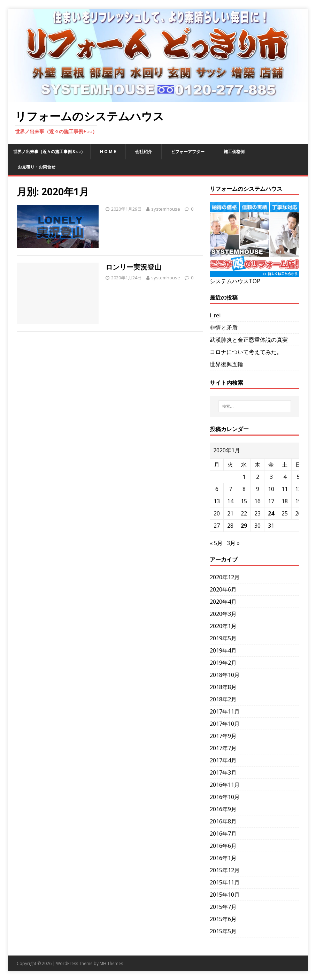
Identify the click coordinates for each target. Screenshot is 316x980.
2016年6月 (223, 846)
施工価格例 (234, 152)
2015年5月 (223, 931)
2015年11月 (225, 882)
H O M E (108, 152)
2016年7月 (223, 834)
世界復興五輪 (226, 364)
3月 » (233, 543)
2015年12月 (225, 870)
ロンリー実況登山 (133, 267)
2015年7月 (223, 907)
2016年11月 (225, 785)
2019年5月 (223, 638)
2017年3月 (223, 772)
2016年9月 (223, 809)
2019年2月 (223, 663)
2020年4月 (223, 602)
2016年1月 (223, 858)
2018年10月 (225, 675)
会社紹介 (144, 152)
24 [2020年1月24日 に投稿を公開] (271, 513)
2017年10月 (225, 724)
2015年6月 (223, 919)
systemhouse (166, 209)
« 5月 (216, 543)
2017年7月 (223, 748)
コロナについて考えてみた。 (246, 352)
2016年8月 (223, 821)
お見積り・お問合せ (37, 167)
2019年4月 (223, 650)
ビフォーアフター (188, 152)
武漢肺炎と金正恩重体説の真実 (249, 340)
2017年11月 (225, 711)
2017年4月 (223, 760)
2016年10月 (225, 797)
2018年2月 (223, 699)
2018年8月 (223, 687)
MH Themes (111, 963)
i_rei (215, 315)
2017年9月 (223, 736)
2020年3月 (223, 614)
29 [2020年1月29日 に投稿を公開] (244, 526)
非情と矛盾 (224, 327)
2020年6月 (223, 589)
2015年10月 (225, 895)
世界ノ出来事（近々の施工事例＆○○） (49, 152)
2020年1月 (223, 626)
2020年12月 (225, 577)
